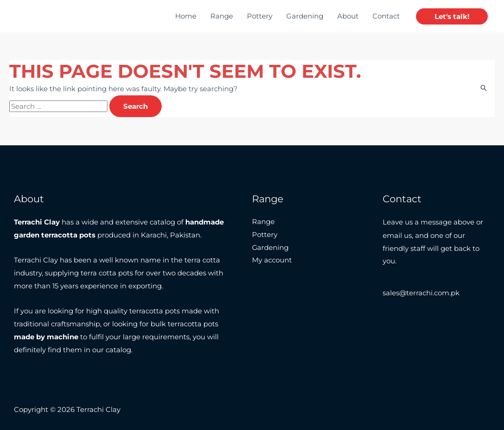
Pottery (260, 16)
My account (272, 261)
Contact (386, 16)
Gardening (305, 16)
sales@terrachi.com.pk (421, 293)
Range (222, 16)
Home (186, 16)
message (436, 222)
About (348, 16)
